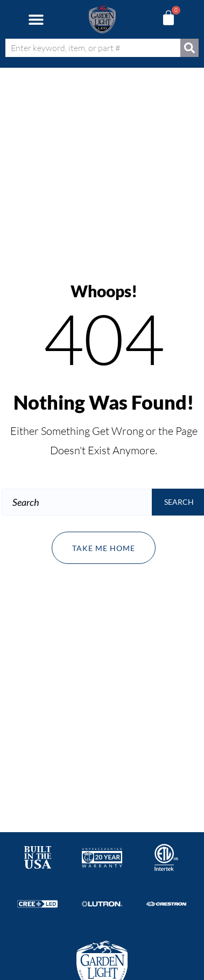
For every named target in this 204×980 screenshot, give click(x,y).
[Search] (189, 48)
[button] (36, 20)
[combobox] (93, 48)
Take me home (104, 548)
